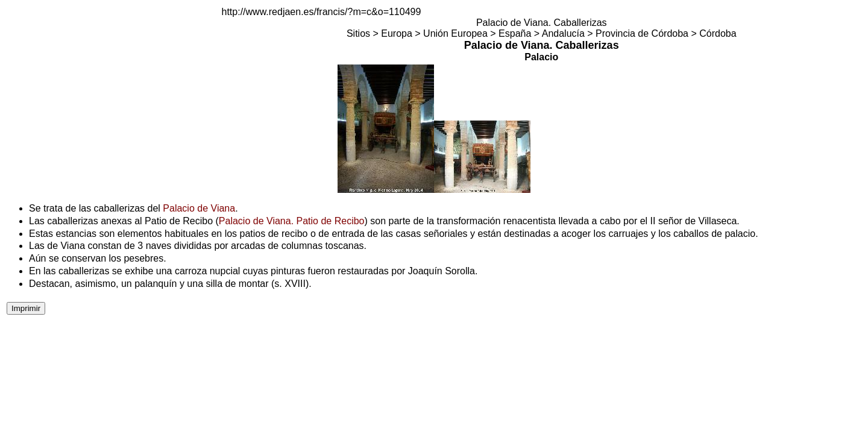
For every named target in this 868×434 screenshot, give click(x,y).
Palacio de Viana (199, 208)
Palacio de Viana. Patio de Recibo (292, 221)
